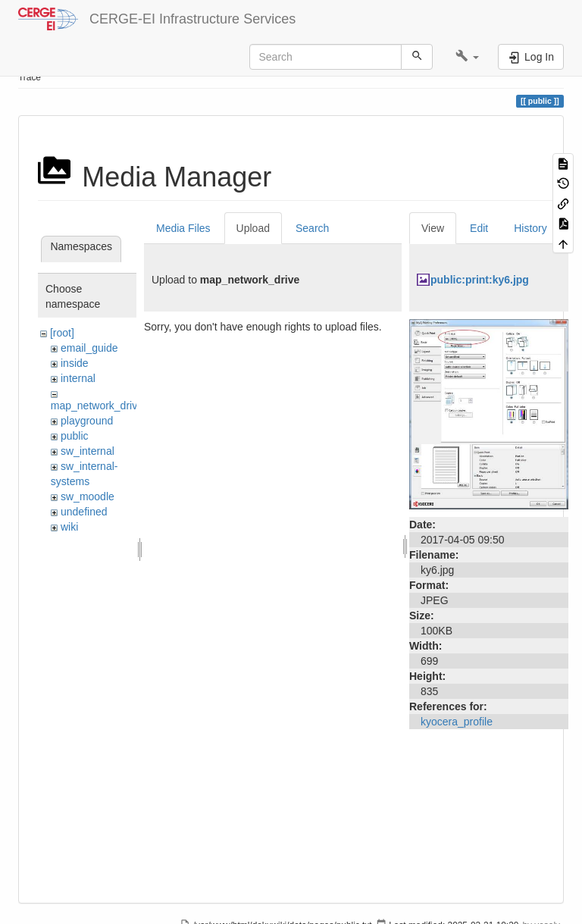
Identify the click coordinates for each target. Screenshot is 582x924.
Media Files (183, 228)
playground (87, 421)
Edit (479, 228)
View (433, 228)
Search (312, 228)
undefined (84, 512)
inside (75, 363)
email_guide (89, 348)
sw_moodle (88, 496)
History (530, 228)
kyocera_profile (457, 722)
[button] (467, 57)
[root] (62, 333)
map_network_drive (97, 406)
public (75, 436)
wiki (69, 527)
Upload (253, 228)
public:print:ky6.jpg (480, 280)
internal (78, 378)
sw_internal (88, 451)
